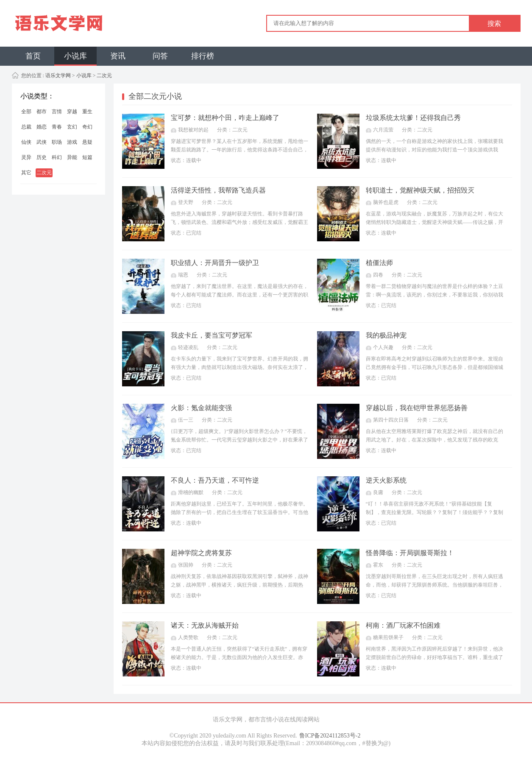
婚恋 (42, 127)
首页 (33, 56)
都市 (42, 112)
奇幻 (87, 127)
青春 (57, 127)
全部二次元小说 (155, 96)
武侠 (42, 142)
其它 (26, 173)
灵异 (26, 157)
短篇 (87, 157)
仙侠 (26, 142)
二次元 (104, 75)
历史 (42, 157)
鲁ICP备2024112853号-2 (330, 736)
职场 (57, 142)
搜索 (494, 24)
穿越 (72, 112)
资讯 (118, 56)
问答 (160, 56)
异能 (72, 157)
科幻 (57, 157)
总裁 (26, 127)
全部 (26, 112)
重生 (87, 112)
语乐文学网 (57, 75)
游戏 (72, 142)
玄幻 (72, 127)
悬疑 (87, 142)
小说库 (75, 56)
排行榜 (203, 56)
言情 (57, 112)
